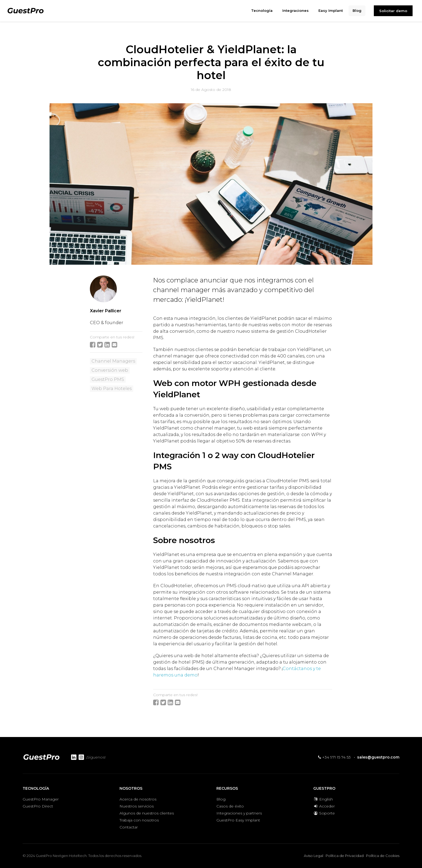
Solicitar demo (393, 11)
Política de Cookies (383, 856)
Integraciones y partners (239, 813)
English (323, 799)
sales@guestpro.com (378, 757)
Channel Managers (113, 361)
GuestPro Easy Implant (238, 820)
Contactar (129, 827)
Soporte (324, 813)
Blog (221, 799)
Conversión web (110, 370)
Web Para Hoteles (112, 389)
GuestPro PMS (108, 379)
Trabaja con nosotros (139, 820)
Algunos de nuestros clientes (147, 813)
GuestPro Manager (41, 799)
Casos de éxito (230, 806)
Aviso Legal (314, 856)
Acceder (324, 806)
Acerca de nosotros (138, 799)
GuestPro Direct (38, 806)
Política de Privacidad (345, 856)
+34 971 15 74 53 (334, 757)
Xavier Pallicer (106, 311)
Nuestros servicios (137, 806)
